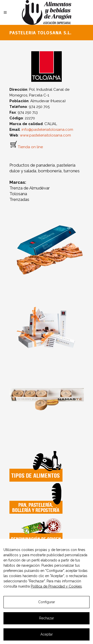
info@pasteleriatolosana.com (47, 130)
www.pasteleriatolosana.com (45, 135)
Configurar (47, 602)
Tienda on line (30, 147)
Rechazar (47, 618)
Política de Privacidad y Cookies (56, 586)
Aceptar (47, 634)
